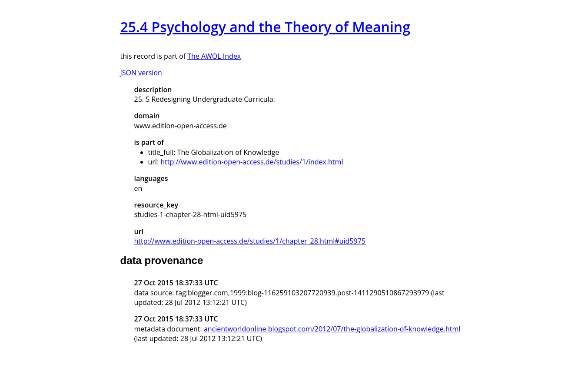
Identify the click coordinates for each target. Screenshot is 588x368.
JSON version (141, 73)
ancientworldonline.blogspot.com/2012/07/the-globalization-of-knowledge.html (332, 329)
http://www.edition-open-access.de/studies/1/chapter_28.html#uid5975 (250, 241)
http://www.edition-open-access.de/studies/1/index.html (252, 162)
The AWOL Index (214, 56)
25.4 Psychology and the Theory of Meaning (265, 27)
